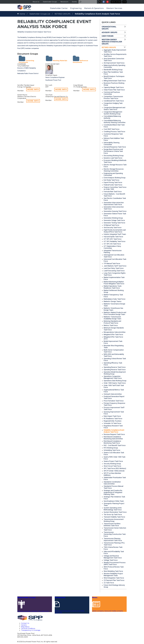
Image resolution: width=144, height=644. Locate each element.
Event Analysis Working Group (115, 178)
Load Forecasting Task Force (114, 271)
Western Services (114, 8)
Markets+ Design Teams (113, 301)
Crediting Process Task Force (114, 132)
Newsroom (64, 2)
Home (21, 14)
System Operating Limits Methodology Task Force (113, 509)
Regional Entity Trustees (113, 421)
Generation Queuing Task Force (115, 211)
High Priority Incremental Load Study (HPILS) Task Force (115, 231)
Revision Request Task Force (114, 434)
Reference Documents (80, 61)
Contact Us (25, 623)
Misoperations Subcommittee (115, 332)
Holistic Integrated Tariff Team (115, 234)
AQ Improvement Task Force (114, 63)
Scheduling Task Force (112, 450)
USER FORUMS (107, 36)
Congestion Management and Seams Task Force (114, 108)
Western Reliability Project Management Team (113, 575)
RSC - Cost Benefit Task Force (115, 445)
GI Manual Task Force (111, 225)
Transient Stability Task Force (114, 517)
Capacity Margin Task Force (114, 87)
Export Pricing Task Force (113, 182)
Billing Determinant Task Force (115, 81)
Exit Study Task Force (111, 180)
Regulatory (25, 627)
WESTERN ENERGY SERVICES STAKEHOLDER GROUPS (112, 42)
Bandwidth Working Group (113, 70)
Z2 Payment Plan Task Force (114, 580)
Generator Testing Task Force (114, 223)
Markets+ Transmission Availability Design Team (112, 318)
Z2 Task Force (109, 583)
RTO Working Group (111, 448)
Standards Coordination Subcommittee (112, 483)
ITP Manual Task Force (112, 263)
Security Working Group (112, 464)
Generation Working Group (113, 218)
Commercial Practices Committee (112, 93)
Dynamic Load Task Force (113, 158)
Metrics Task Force (111, 325)
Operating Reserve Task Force (115, 367)
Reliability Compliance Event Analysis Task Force (97, 14)
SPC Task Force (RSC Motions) (115, 468)
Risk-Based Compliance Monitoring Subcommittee (113, 438)
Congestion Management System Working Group (113, 113)
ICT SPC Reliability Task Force (115, 241)
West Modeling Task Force (113, 571)
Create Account (116, 2)
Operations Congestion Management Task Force (113, 377)
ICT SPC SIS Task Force (112, 244)
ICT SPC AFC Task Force (113, 239)
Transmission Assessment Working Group (114, 520)
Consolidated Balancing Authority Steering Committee (115, 121)
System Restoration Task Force (115, 512)
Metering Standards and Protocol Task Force (112, 322)
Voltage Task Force (111, 560)
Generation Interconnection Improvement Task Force (114, 204)
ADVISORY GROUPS (109, 32)
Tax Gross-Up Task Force (113, 514)
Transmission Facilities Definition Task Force (112, 525)
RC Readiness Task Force (113, 419)
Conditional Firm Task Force (114, 101)
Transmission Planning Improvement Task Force (113, 539)
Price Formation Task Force (114, 401)
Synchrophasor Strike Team (114, 501)
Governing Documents (26, 61)
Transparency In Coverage (31, 630)
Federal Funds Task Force (113, 185)
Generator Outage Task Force (114, 220)
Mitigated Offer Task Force (113, 335)
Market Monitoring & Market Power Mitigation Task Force (114, 283)
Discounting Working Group (114, 156)
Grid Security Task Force (113, 228)
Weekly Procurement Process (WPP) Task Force (115, 563)
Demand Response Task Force (115, 147)
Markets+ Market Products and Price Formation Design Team (115, 313)
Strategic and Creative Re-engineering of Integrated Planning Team (113, 492)
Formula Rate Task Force (113, 192)
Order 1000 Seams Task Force (115, 383)
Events (74, 2)
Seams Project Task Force (113, 461)
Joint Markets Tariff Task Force (115, 266)
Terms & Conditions (28, 628)
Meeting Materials (56, 61)
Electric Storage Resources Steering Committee (114, 170)
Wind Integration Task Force (114, 578)
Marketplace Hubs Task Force (115, 299)
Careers (24, 625)
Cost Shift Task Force (112, 129)
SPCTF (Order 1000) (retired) (114, 471)
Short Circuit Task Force (112, 466)
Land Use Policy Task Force (114, 268)
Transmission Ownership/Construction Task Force (115, 534)
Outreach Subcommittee (113, 394)
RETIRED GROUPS (62, 14)
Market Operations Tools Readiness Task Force (113, 287)
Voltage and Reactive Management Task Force (113, 557)
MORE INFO (33, 89)
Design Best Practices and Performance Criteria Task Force (113, 151)
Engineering (76, 8)
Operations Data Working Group (115, 381)
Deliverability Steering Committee (112, 144)
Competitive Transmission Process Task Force (113, 97)
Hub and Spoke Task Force (113, 237)
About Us (36, 2)
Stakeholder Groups (50, 2)
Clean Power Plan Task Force (114, 90)
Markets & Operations (94, 8)
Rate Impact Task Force (112, 416)
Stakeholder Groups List (40, 14)
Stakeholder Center (59, 8)
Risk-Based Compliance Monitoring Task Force (112, 442)
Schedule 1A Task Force (112, 423)
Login (124, 2)
